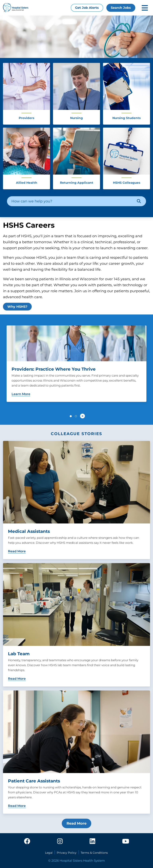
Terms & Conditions (94, 853)
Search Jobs (121, 8)
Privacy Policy (67, 853)
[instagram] (60, 842)
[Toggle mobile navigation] (145, 8)
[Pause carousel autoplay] (82, 416)
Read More (76, 823)
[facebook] (27, 842)
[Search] (139, 201)
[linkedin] (92, 842)
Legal (49, 853)
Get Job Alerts (87, 8)
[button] (71, 416)
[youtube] (126, 842)
